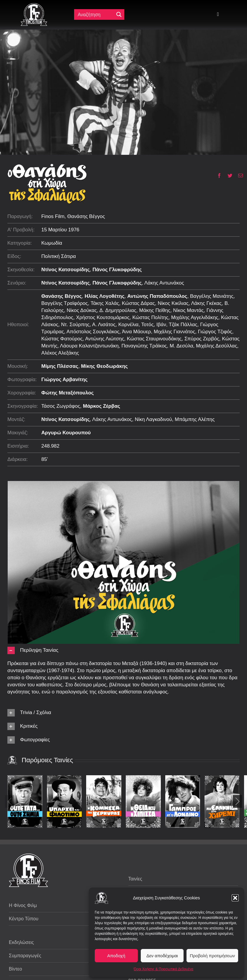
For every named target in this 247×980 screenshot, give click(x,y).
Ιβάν (161, 325)
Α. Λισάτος (104, 325)
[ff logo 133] (34, 5)
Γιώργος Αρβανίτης (64, 380)
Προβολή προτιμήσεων (212, 956)
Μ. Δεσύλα (181, 346)
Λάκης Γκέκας (206, 303)
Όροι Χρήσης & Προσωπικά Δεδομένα (163, 969)
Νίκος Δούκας (82, 310)
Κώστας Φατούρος (62, 339)
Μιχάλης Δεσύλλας (217, 346)
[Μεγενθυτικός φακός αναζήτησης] (119, 14)
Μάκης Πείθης (155, 310)
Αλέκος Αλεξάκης (60, 353)
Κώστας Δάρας (138, 303)
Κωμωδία (52, 243)
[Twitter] (228, 175)
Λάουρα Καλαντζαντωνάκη (89, 346)
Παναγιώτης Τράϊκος (144, 346)
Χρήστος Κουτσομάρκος (103, 317)
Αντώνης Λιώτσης (105, 339)
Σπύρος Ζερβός (202, 339)
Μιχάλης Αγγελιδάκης (195, 317)
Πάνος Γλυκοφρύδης (117, 270)
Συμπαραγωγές (25, 956)
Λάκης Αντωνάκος (164, 283)
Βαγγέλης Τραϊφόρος (65, 303)
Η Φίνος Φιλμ (23, 905)
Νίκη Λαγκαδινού (153, 419)
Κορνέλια (128, 325)
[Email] (238, 175)
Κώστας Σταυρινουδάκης (154, 339)
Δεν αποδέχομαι (162, 956)
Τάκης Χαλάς (105, 303)
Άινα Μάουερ (136, 332)
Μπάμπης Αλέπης (195, 419)
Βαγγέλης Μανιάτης (212, 296)
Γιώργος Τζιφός (215, 332)
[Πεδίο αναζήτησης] (95, 14)
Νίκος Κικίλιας (173, 303)
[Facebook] (217, 175)
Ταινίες (135, 879)
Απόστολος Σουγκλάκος (93, 332)
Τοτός (148, 325)
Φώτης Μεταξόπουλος (68, 393)
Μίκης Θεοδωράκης (104, 366)
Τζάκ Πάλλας (183, 325)
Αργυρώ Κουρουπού (66, 433)
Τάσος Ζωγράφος (61, 406)
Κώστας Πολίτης (150, 317)
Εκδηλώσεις (21, 942)
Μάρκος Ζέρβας (102, 406)
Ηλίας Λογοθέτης (105, 296)
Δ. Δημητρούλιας (118, 310)
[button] (235, 898)
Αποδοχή (116, 956)
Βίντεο (15, 969)
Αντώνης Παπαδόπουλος (157, 296)
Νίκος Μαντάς (189, 310)
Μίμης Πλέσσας (60, 366)
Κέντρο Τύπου (24, 919)
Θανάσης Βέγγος (62, 296)
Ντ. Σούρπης (75, 325)
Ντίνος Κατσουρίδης (66, 270)
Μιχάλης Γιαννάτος (174, 332)
